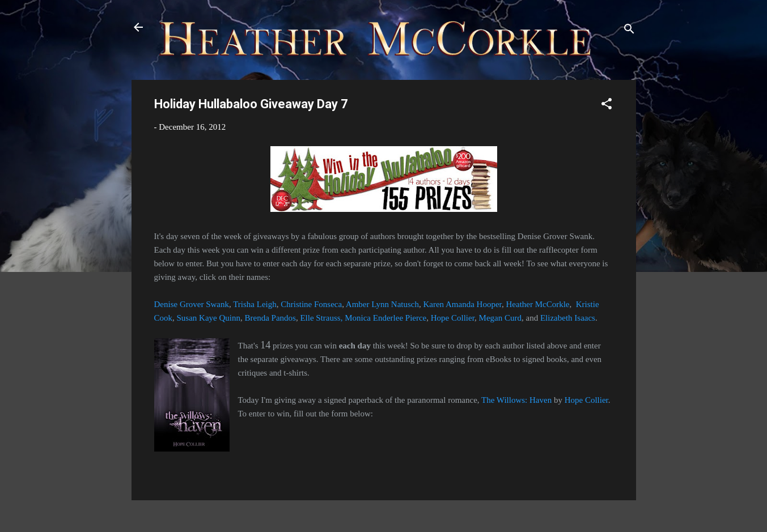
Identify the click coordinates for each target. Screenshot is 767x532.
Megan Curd (500, 318)
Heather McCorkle (537, 304)
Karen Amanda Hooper (462, 304)
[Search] (629, 31)
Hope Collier (453, 318)
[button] (607, 106)
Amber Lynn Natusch (382, 304)
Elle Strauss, (321, 318)
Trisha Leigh (255, 304)
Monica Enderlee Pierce (385, 318)
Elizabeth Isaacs (568, 318)
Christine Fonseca (311, 304)
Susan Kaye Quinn (209, 318)
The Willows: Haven (516, 400)
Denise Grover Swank (192, 304)
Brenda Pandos (270, 318)
